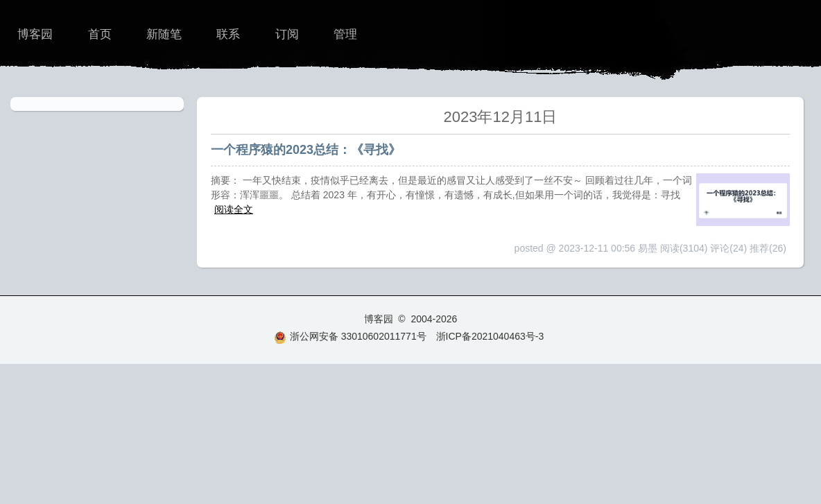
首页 (100, 34)
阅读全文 (234, 209)
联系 (228, 34)
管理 (345, 34)
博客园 (35, 34)
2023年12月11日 (501, 117)
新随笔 (164, 34)
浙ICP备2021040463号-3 (490, 336)
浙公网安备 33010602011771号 (350, 336)
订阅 (287, 34)
